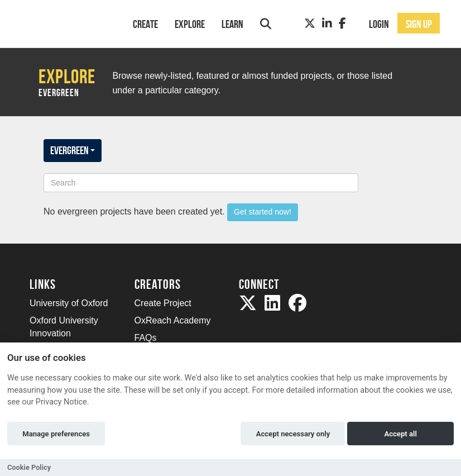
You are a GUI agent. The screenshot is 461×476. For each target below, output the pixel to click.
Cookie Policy (29, 467)
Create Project (163, 303)
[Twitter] (310, 23)
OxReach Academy (173, 320)
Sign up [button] (419, 24)
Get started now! (263, 212)
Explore (190, 24)
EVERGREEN (73, 150)
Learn (232, 24)
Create (145, 24)
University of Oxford (69, 303)
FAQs (146, 338)
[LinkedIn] (327, 23)
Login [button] (379, 24)
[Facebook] (342, 23)
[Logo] (67, 23)
